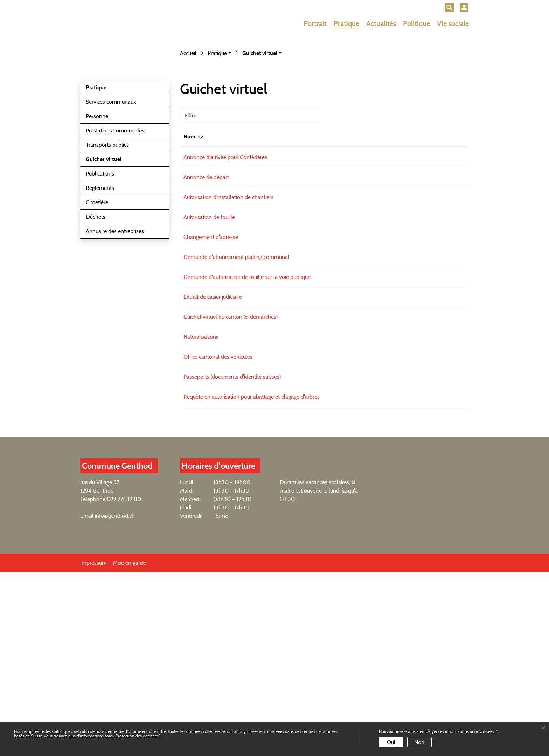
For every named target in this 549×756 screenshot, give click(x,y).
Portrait (315, 23)
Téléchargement (442, 332)
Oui (391, 742)
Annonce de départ (206, 331)
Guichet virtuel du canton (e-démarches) (231, 488)
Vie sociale (453, 23)
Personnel (98, 268)
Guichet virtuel (103, 313)
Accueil (188, 205)
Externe (446, 310)
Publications (100, 325)
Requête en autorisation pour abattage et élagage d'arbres (252, 578)
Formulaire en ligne (381, 422)
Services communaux (111, 253)
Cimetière (97, 354)
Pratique (346, 23)
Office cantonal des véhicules (218, 533)
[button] (449, 8)
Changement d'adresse (211, 398)
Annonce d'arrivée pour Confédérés (225, 309)
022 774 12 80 (124, 683)
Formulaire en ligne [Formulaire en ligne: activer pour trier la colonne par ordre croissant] (367, 288)
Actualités (381, 23)
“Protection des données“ (137, 736)
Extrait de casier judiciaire (213, 466)
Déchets (96, 368)
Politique (416, 23)
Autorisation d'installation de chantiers (228, 354)
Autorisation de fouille (209, 376)
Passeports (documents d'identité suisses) (232, 555)
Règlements (100, 340)
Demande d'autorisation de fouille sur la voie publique (247, 443)
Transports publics (107, 297)
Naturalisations (201, 511)
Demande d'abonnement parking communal (236, 421)
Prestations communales (115, 282)
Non (419, 742)
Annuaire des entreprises (115, 383)
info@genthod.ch (115, 699)
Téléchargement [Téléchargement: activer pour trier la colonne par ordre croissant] (431, 288)
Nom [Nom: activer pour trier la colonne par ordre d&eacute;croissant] (189, 288)
